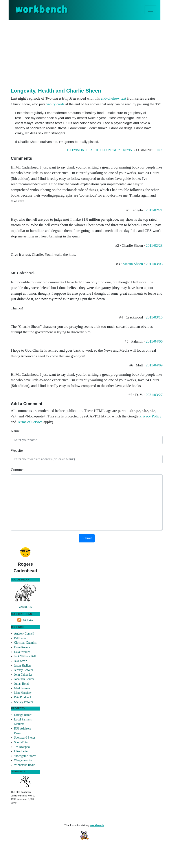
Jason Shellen (22, 666)
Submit (87, 538)
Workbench (97, 825)
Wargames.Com (24, 760)
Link (159, 150)
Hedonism (108, 150)
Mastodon (25, 607)
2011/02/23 (154, 245)
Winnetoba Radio (25, 765)
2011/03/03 (154, 264)
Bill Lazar (20, 638)
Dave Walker (22, 652)
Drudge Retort (23, 715)
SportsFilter (21, 742)
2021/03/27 (154, 395)
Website (17, 450)
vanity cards (55, 104)
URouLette (21, 751)
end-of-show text (114, 98)
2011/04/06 (154, 341)
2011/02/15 (125, 150)
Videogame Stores (25, 756)
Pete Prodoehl (23, 697)
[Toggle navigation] (151, 10)
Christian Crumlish (26, 643)
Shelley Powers (23, 702)
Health (92, 150)
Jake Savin (21, 661)
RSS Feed (28, 620)
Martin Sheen (133, 264)
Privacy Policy (150, 416)
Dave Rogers (22, 647)
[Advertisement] (90, 53)
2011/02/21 (154, 210)
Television (75, 150)
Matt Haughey (23, 693)
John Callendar (23, 675)
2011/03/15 (154, 317)
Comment (18, 470)
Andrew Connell (24, 634)
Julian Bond (21, 684)
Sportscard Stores (25, 738)
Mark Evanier (22, 688)
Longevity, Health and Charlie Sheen (56, 91)
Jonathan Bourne (24, 679)
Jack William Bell (25, 656)
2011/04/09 (154, 365)
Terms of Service (30, 422)
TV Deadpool (22, 747)
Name (15, 431)
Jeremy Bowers (23, 670)
